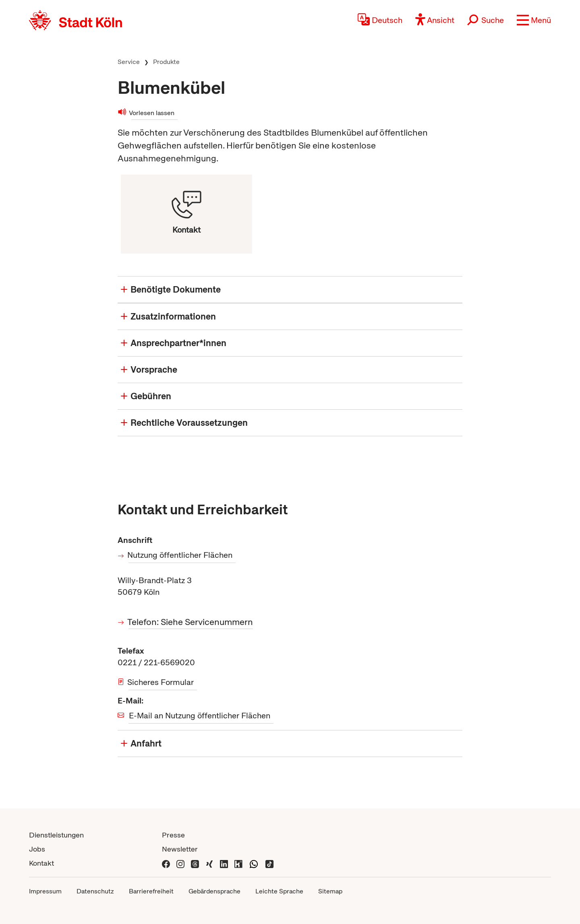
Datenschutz (95, 891)
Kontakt (41, 863)
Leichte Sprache (279, 891)
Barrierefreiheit (151, 891)
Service (129, 62)
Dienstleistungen (56, 835)
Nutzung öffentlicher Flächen (180, 555)
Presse (173, 835)
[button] (534, 20)
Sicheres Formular (161, 682)
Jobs (37, 849)
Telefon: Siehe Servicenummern (191, 622)
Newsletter (180, 849)
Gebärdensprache (214, 891)
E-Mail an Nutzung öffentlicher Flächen (200, 716)
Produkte (166, 62)
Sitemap (330, 891)
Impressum (45, 891)
